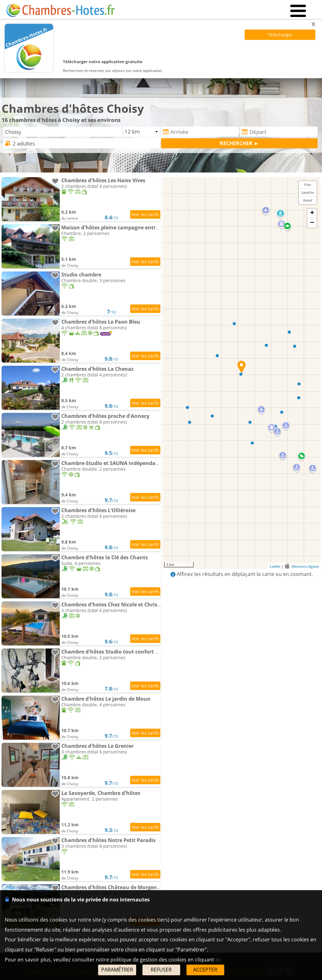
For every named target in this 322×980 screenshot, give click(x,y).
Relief (308, 200)
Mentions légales (305, 566)
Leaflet (275, 566)
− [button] (312, 223)
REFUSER (161, 970)
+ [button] (312, 213)
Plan (308, 185)
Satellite (308, 192)
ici (218, 960)
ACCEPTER (205, 970)
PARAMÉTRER (117, 970)
